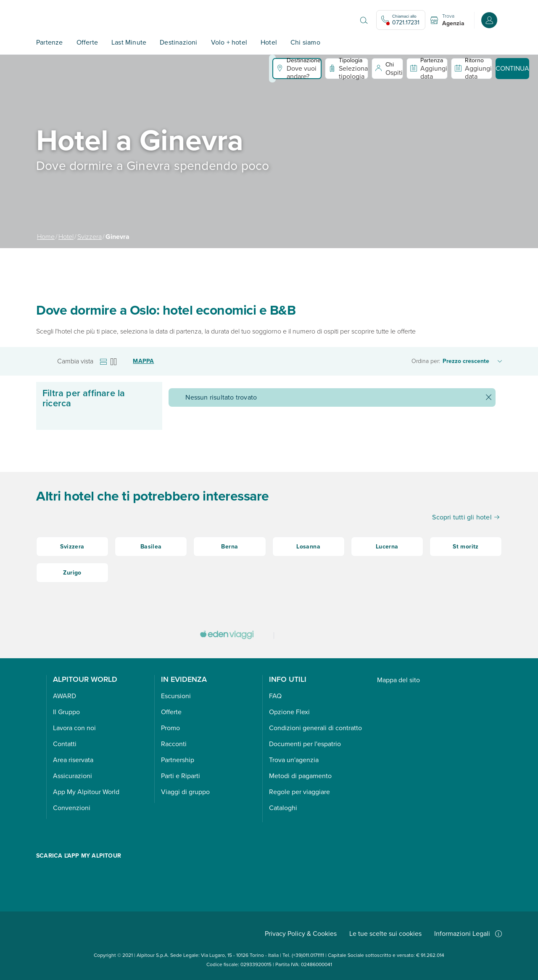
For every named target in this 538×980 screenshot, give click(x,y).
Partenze (50, 42)
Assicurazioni (73, 776)
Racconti (174, 744)
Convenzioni (72, 808)
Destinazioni (178, 42)
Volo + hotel (229, 42)
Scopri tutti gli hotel (466, 517)
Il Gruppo (66, 712)
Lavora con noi (74, 728)
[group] (269, 151)
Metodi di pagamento (300, 776)
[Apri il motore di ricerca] (364, 20)
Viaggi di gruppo (185, 792)
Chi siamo (305, 42)
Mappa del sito (398, 680)
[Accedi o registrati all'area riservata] (489, 20)
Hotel (269, 42)
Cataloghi (283, 808)
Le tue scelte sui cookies (385, 934)
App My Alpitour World (86, 792)
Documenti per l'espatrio (305, 744)
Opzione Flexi (289, 712)
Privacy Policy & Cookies (301, 934)
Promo (170, 728)
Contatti (65, 744)
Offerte (87, 42)
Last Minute (129, 42)
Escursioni (176, 696)
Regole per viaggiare (299, 792)
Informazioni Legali (468, 934)
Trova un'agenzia (294, 760)
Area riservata (73, 760)
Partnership (178, 760)
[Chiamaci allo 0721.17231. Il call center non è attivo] (401, 20)
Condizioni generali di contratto (315, 728)
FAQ (275, 696)
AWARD (65, 696)
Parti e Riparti (181, 776)
